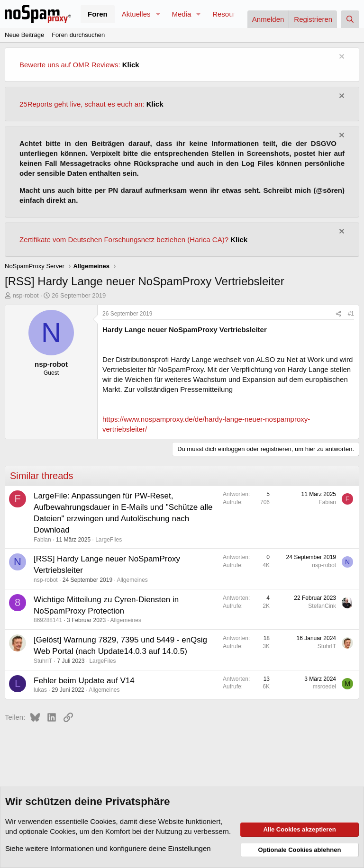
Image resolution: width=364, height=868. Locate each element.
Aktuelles (136, 14)
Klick (131, 65)
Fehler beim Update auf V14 (84, 681)
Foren (98, 14)
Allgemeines (132, 580)
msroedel (324, 687)
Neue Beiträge (24, 35)
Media (181, 14)
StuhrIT (43, 661)
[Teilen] (338, 314)
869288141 (48, 620)
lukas (40, 690)
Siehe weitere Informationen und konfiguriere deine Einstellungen (108, 848)
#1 (351, 314)
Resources (229, 14)
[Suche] (350, 19)
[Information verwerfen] (341, 58)
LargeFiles (109, 540)
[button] (158, 14)
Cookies (103, 821)
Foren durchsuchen (78, 35)
